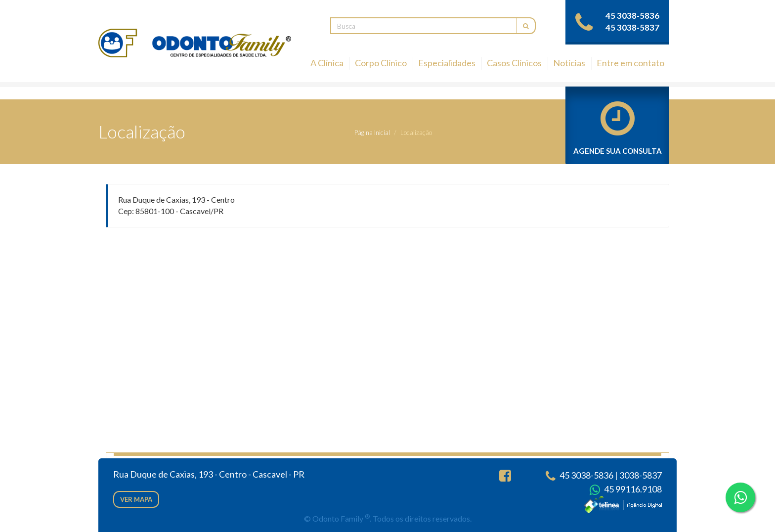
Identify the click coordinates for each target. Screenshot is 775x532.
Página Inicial (372, 133)
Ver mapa (136, 499)
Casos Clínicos (514, 63)
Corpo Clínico (381, 63)
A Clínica (327, 63)
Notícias (569, 63)
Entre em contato (630, 63)
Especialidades (447, 63)
